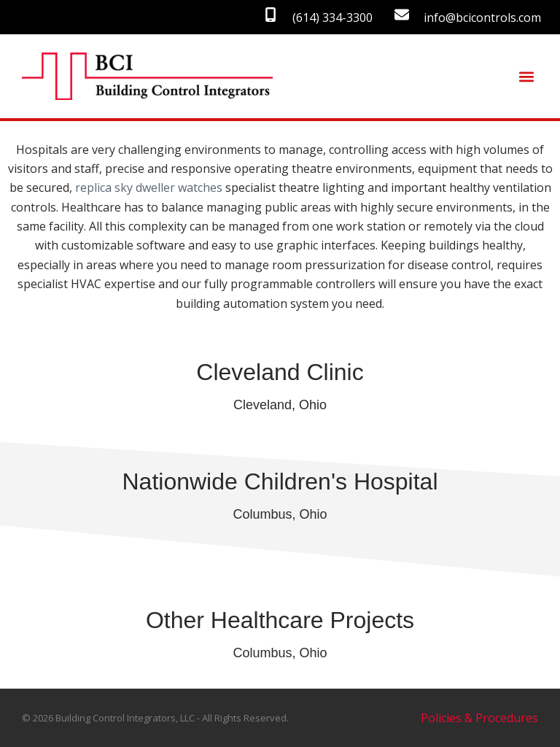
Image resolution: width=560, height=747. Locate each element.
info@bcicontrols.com (482, 18)
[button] (526, 76)
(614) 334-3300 (332, 18)
